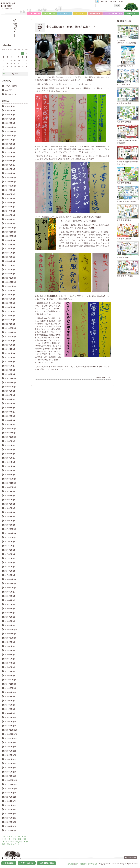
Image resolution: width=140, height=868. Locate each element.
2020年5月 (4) (10, 408)
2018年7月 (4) (10, 500)
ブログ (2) (8, 90)
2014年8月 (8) (10, 697)
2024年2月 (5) (10, 219)
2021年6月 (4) (10, 353)
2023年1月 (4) (10, 274)
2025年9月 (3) (10, 140)
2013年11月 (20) (11, 734)
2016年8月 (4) (10, 596)
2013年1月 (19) (10, 776)
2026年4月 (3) (10, 111)
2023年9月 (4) (10, 240)
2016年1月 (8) (10, 625)
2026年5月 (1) (10, 106)
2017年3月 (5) (10, 567)
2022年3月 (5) (10, 316)
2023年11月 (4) (10, 232)
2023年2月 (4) (10, 270)
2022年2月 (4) (10, 320)
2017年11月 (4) (10, 533)
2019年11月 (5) (10, 433)
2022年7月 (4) (10, 299)
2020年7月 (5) (10, 399)
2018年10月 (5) (10, 487)
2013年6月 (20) (10, 755)
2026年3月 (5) (10, 115)
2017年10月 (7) (10, 537)
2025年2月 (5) (10, 169)
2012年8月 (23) (10, 797)
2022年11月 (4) (10, 282)
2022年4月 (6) (10, 311)
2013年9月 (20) (10, 743)
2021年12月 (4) (10, 328)
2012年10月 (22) (11, 789)
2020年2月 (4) (10, 420)
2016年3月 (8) (10, 617)
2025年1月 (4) (10, 173)
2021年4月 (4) (10, 362)
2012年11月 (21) (11, 784)
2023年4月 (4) (10, 261)
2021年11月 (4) (10, 332)
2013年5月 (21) (10, 759)
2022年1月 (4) (10, 324)
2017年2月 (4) (10, 571)
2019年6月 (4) (10, 454)
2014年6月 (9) (10, 705)
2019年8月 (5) (10, 445)
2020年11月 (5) (10, 383)
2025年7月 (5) (10, 148)
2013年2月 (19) (10, 772)
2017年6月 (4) (10, 554)
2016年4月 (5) (10, 613)
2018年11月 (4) (10, 483)
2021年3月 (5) (10, 366)
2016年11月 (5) (10, 584)
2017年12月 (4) (10, 529)
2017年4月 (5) (10, 563)
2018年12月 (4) (10, 479)
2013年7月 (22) (10, 751)
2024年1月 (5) (10, 224)
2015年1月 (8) (10, 676)
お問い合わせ (93, 864)
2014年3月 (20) (10, 717)
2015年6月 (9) (10, 655)
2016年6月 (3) (10, 604)
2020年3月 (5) (10, 416)
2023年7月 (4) (10, 249)
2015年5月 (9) (10, 659)
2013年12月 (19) (11, 730)
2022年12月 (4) (10, 278)
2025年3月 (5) (10, 165)
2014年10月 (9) (10, 688)
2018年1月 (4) (10, 525)
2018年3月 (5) (10, 517)
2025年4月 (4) (10, 161)
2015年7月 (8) (10, 650)
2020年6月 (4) (10, 404)
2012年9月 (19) (10, 793)
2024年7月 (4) (10, 198)
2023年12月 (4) (10, 228)
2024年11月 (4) (10, 182)
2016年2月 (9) (10, 621)
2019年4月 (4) (10, 462)
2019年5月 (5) (10, 458)
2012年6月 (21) (10, 805)
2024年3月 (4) (10, 215)
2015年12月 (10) (11, 630)
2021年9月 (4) (10, 341)
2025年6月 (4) (10, 152)
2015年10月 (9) (10, 638)
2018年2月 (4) (10, 521)
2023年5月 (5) (10, 257)
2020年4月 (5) (10, 412)
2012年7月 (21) (10, 801)
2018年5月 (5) (10, 508)
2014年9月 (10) (10, 692)
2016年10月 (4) (10, 588)
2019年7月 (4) (10, 450)
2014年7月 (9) (10, 701)
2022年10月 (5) (10, 286)
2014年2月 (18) (10, 722)
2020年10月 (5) (10, 387)
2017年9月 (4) (10, 542)
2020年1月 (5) (10, 424)
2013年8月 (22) (10, 747)
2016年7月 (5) (10, 600)
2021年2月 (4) (10, 370)
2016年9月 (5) (10, 592)
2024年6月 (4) (10, 203)
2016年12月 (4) (10, 579)
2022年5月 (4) (10, 307)
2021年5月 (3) (10, 358)
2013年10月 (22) (11, 738)
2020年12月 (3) (10, 378)
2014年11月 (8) (10, 684)
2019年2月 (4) (10, 471)
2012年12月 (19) (11, 780)
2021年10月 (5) (10, 337)
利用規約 (83, 864)
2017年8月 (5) (10, 546)
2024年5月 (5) (10, 207)
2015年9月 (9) (10, 642)
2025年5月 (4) (10, 157)
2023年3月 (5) (10, 265)
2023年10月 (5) (10, 236)
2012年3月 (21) (10, 818)
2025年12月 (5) (10, 127)
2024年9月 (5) (10, 190)
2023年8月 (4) (10, 244)
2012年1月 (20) (10, 826)
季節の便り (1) (10, 94)
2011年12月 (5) (10, 830)
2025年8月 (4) (10, 144)
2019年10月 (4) (10, 437)
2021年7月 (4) (10, 349)
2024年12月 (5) (10, 178)
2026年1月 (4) (10, 123)
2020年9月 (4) (10, 391)
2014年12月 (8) (10, 680)
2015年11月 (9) (10, 634)
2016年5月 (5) (10, 609)
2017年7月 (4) (10, 550)
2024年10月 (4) (10, 186)
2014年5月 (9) (10, 709)
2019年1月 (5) (10, 475)
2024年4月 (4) (10, 211)
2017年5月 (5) (10, 558)
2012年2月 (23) (10, 822)
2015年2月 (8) (10, 671)
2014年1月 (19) (10, 726)
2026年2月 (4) (10, 119)
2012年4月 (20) (10, 814)
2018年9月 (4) (10, 491)
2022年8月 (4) (10, 295)
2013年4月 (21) (10, 764)
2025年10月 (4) (10, 136)
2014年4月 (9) (10, 713)
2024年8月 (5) (10, 194)
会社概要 (71, 864)
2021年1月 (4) (10, 374)
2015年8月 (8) (10, 646)
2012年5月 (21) (10, 810)
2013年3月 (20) (10, 768)
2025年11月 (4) (10, 131)
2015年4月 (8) (10, 663)
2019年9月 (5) (10, 441)
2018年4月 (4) (10, 512)
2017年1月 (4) (10, 575)
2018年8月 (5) (10, 496)
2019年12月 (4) (10, 429)
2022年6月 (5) (10, 303)
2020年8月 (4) (10, 395)
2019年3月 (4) (10, 466)
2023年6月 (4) (10, 253)
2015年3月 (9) (10, 667)
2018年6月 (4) (10, 504)
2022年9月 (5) (10, 291)
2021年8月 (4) (10, 345)
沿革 (77, 864)
